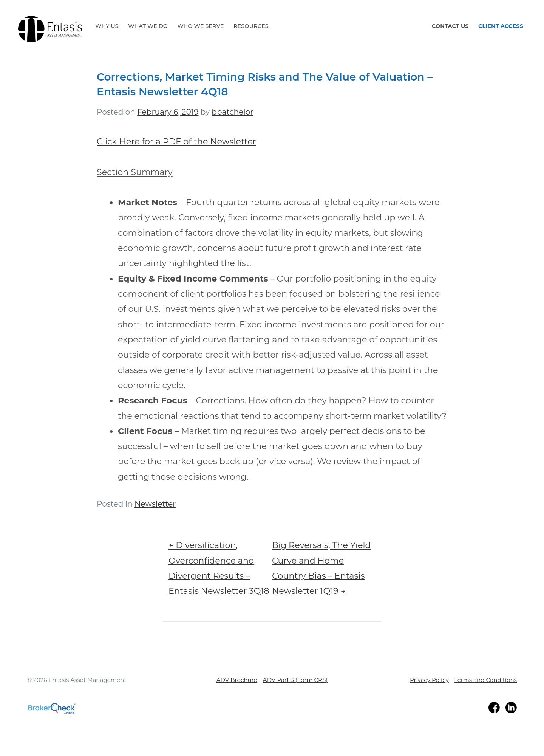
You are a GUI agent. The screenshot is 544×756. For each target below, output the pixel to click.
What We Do (148, 26)
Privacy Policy (429, 680)
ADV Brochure (237, 680)
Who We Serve (200, 26)
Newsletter (155, 504)
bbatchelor (232, 112)
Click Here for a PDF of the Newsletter (176, 141)
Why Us (107, 26)
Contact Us (450, 26)
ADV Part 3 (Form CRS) (295, 680)
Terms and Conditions (486, 680)
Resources (251, 26)
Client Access (501, 26)
